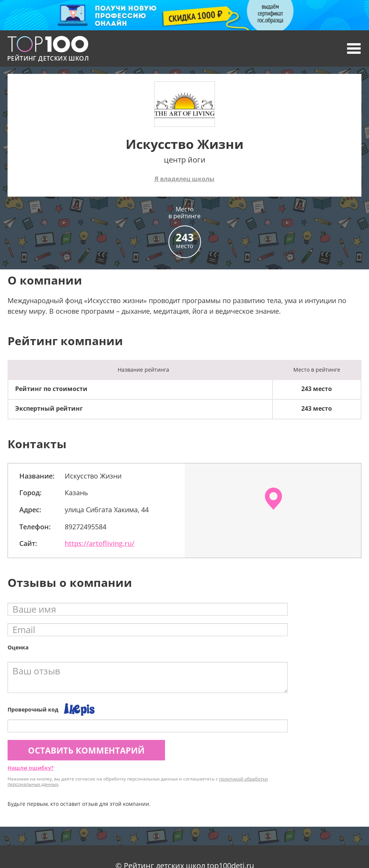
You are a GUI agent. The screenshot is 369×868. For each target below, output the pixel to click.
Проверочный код (33, 709)
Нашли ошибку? (31, 768)
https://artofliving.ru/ (100, 543)
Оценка (18, 647)
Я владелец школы (184, 179)
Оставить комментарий (86, 750)
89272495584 (86, 527)
